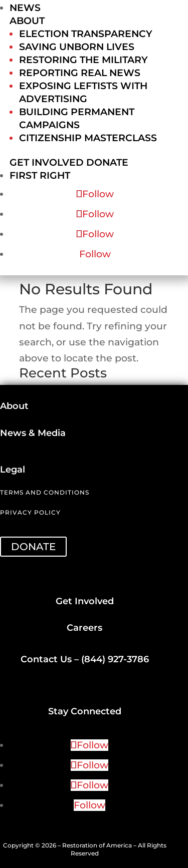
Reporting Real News (80, 73)
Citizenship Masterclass (88, 138)
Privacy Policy (30, 512)
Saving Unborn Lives (77, 47)
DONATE (33, 547)
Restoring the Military (83, 60)
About (27, 21)
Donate (107, 162)
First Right (40, 175)
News (25, 8)
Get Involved (47, 162)
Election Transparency (86, 34)
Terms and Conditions (45, 492)
